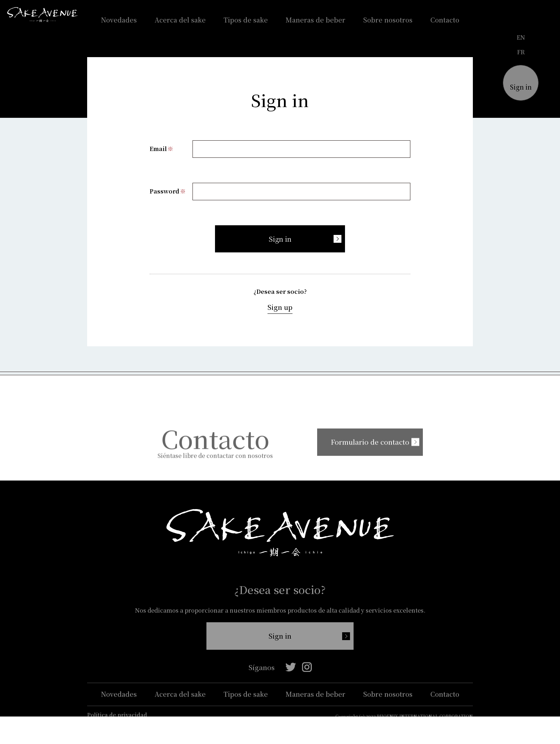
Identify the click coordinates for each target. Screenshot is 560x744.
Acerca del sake (180, 20)
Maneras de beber (316, 20)
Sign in (280, 239)
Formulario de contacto (360, 451)
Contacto (445, 20)
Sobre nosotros (388, 20)
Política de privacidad (117, 725)
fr (521, 52)
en (521, 37)
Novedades (119, 20)
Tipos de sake (246, 20)
